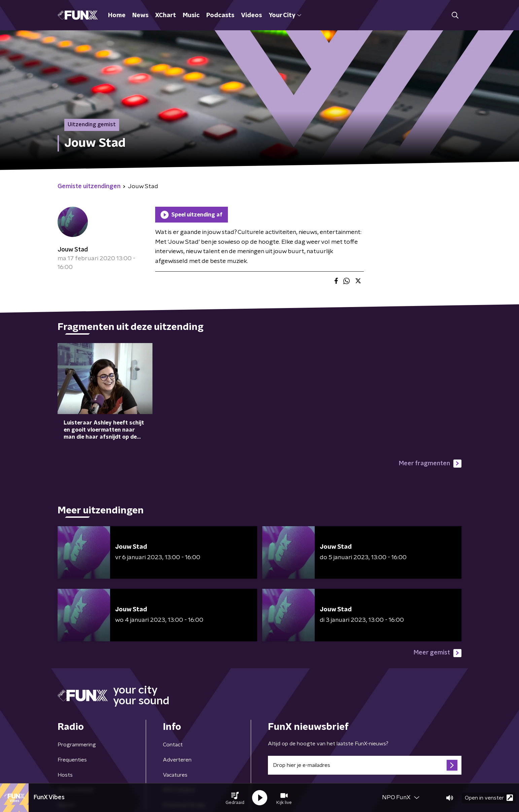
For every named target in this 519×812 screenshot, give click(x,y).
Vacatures (175, 775)
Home (117, 15)
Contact (173, 745)
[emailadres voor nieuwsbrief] (365, 765)
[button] (235, 798)
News (140, 15)
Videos (251, 15)
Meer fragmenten (430, 464)
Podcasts (220, 15)
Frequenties (72, 760)
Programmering (77, 745)
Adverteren (177, 760)
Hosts (65, 775)
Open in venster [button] (489, 798)
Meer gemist (438, 653)
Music (191, 15)
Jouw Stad (73, 250)
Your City (285, 15)
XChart (166, 15)
